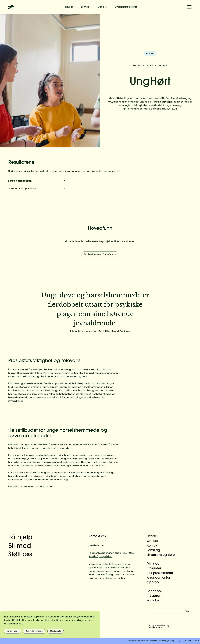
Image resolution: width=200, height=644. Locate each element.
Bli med (85, 7)
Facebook (156, 591)
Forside (137, 66)
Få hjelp (68, 7)
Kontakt (154, 546)
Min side (155, 564)
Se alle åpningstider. (100, 557)
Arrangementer (160, 578)
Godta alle (56, 631)
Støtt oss (102, 7)
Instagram (156, 596)
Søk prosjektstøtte (161, 573)
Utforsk (149, 66)
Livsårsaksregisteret (126, 7)
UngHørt (162, 66)
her (20, 624)
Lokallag (155, 550)
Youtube (155, 601)
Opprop (154, 583)
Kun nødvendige (34, 631)
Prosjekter (156, 569)
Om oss (154, 541)
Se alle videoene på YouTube (100, 254)
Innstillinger (12, 631)
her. (123, 578)
